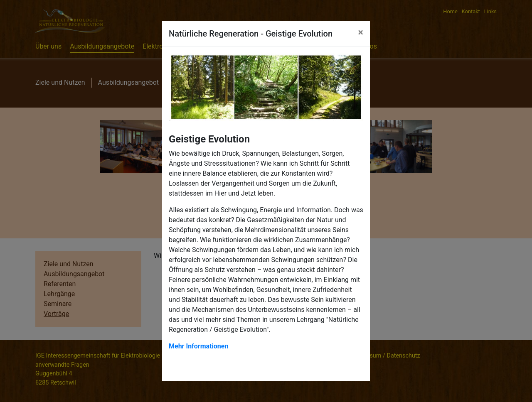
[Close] (361, 32)
